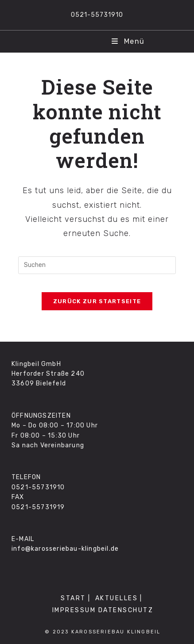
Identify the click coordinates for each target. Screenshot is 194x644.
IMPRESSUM (74, 610)
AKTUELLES (117, 598)
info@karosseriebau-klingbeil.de (65, 549)
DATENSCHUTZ (126, 610)
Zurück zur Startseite (97, 301)
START (73, 598)
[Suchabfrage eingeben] (97, 265)
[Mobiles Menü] (128, 41)
